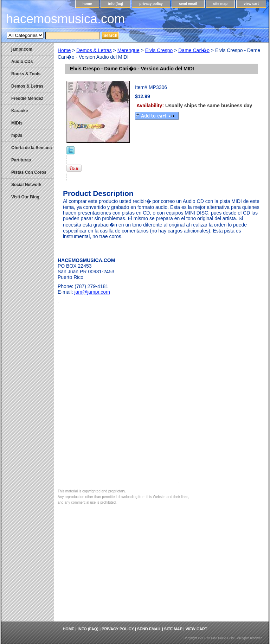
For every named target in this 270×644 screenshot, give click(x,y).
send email (188, 4)
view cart (251, 4)
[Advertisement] (161, 569)
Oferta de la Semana (31, 148)
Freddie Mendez (27, 98)
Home (64, 50)
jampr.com (22, 49)
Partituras (21, 160)
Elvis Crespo (159, 50)
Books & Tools (26, 74)
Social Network (26, 185)
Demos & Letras (94, 50)
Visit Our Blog (25, 197)
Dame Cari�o (194, 50)
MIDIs (17, 123)
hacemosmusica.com (65, 19)
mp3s (17, 135)
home (87, 4)
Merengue (128, 50)
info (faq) (115, 4)
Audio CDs (22, 62)
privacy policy (151, 4)
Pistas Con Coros (29, 172)
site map (221, 4)
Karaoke (20, 111)
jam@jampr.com (92, 292)
